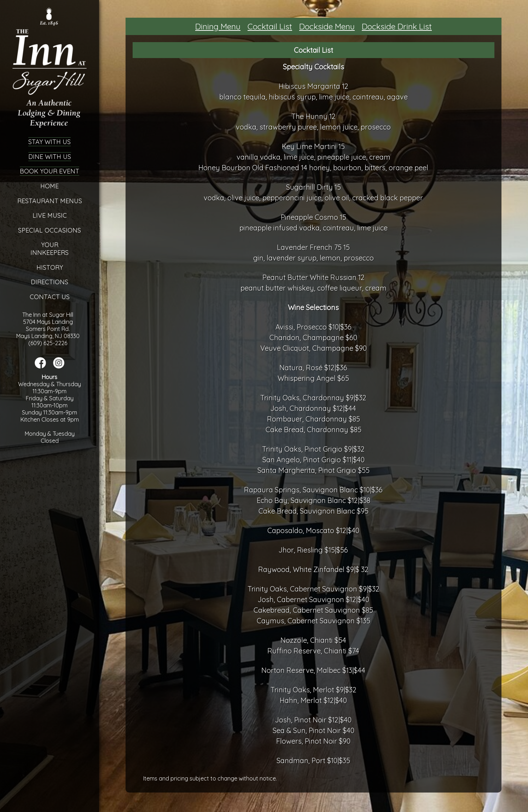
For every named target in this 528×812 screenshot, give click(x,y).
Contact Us (50, 297)
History (50, 267)
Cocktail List (270, 26)
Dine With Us (50, 157)
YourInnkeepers (50, 249)
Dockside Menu (327, 26)
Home (50, 186)
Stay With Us (50, 142)
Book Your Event (50, 171)
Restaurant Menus (50, 201)
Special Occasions (50, 230)
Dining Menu (218, 26)
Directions (50, 282)
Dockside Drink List (397, 26)
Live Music (50, 215)
